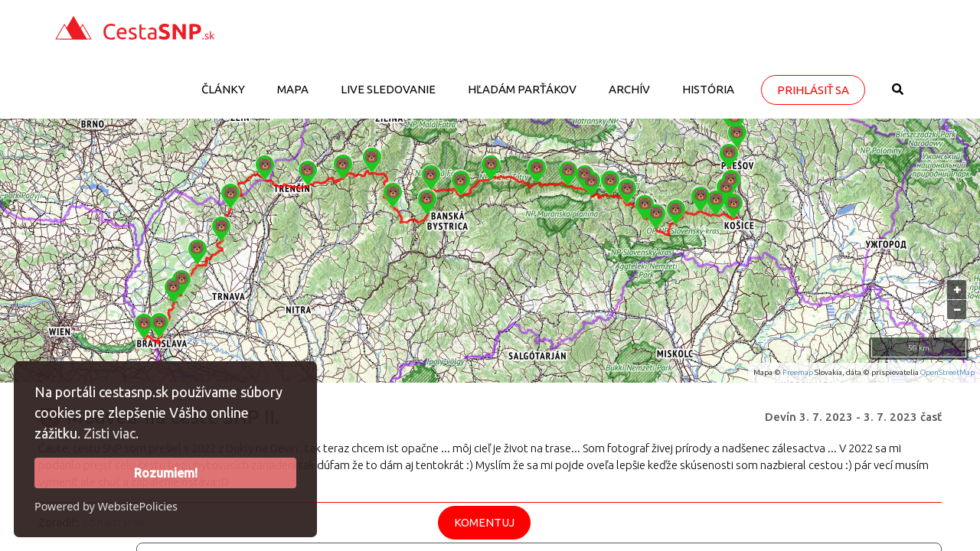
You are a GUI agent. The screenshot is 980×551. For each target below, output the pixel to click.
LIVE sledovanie (388, 89)
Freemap (798, 372)
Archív (629, 89)
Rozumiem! (166, 473)
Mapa (293, 89)
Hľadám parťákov (522, 89)
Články (223, 89)
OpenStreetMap (947, 372)
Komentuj (484, 522)
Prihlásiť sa (813, 90)
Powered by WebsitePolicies (106, 506)
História (708, 89)
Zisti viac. (111, 433)
